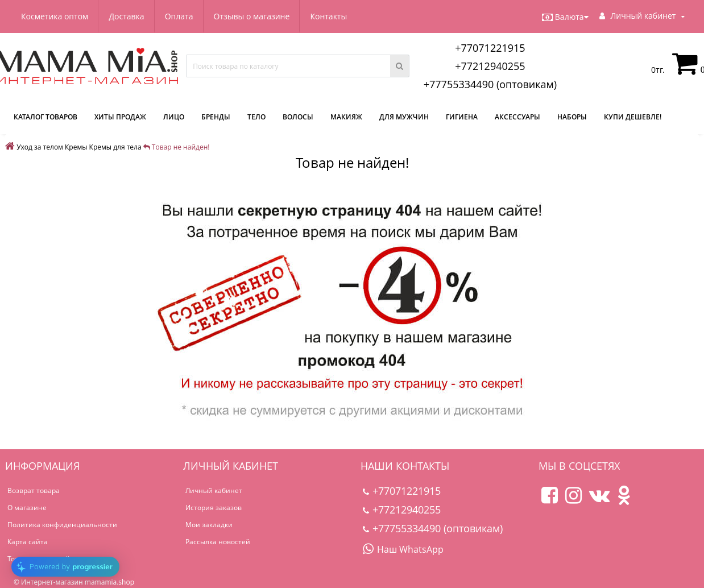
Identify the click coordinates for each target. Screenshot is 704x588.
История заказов (214, 508)
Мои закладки (209, 525)
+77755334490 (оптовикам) (490, 84)
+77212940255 (490, 66)
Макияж (346, 117)
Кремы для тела (115, 147)
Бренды (216, 117)
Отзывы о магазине (252, 16)
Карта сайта (28, 542)
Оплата (179, 16)
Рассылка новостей (218, 542)
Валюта (565, 17)
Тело (256, 117)
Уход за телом (40, 147)
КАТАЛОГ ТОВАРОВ (45, 117)
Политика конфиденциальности (62, 525)
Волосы (298, 117)
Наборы (572, 117)
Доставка (126, 16)
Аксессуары (517, 117)
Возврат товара (34, 490)
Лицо (174, 117)
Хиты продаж (120, 117)
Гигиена (462, 117)
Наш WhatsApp (403, 549)
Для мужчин (404, 117)
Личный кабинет (214, 490)
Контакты (328, 16)
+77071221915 (490, 48)
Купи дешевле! (633, 117)
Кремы (76, 147)
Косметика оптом (55, 16)
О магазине (27, 508)
